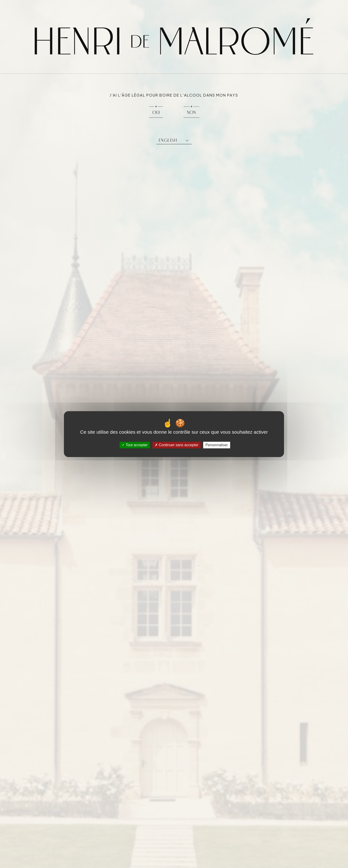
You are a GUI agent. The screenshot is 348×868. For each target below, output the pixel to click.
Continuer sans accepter (177, 445)
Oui (156, 112)
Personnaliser (217, 445)
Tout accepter (135, 445)
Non (191, 112)
